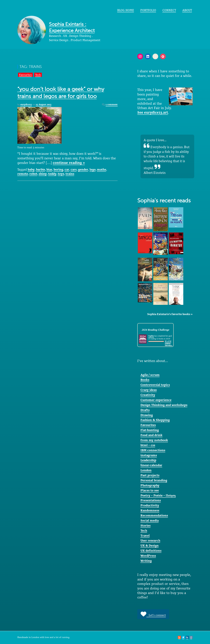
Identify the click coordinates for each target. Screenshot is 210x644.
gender (83, 169)
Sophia (151, 336)
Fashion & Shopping (155, 420)
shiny (43, 174)
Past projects (150, 475)
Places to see (150, 490)
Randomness (150, 510)
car (67, 169)
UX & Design (150, 545)
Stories (146, 525)
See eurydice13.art (153, 112)
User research (150, 540)
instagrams (149, 455)
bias (49, 169)
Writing (146, 561)
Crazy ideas (149, 390)
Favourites (25, 75)
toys (61, 174)
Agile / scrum (150, 375)
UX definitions (151, 551)
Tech (38, 75)
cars (74, 169)
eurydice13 (26, 104)
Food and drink (151, 435)
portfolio (148, 10)
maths (102, 169)
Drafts (145, 410)
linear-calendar (151, 465)
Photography (150, 485)
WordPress (148, 556)
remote (23, 174)
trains (70, 174)
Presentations (151, 500)
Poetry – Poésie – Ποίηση (158, 495)
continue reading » (69, 163)
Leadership (148, 460)
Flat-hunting (150, 430)
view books (169, 346)
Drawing (147, 415)
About (187, 10)
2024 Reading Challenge (155, 330)
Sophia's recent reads (164, 201)
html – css (148, 445)
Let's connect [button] (153, 614)
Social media (150, 520)
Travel (145, 536)
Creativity (148, 395)
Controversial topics (155, 385)
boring (58, 169)
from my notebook (154, 440)
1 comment (112, 104)
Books (145, 380)
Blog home (126, 10)
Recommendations (154, 515)
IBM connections (153, 450)
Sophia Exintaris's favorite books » (170, 314)
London (146, 470)
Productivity (150, 505)
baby (31, 169)
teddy (52, 174)
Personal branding (154, 480)
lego (93, 169)
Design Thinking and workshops (164, 405)
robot (33, 174)
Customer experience (156, 400)
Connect (169, 10)
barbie (41, 169)
